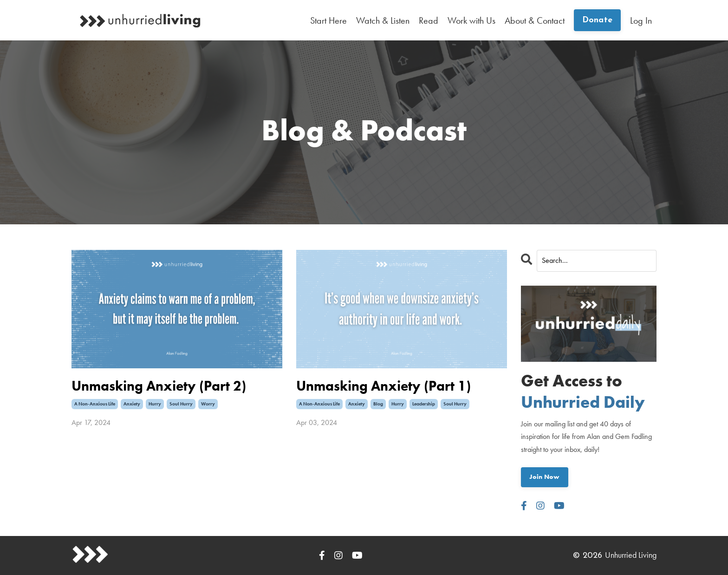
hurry (155, 404)
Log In (641, 20)
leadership (424, 404)
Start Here (328, 20)
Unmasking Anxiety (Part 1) (383, 386)
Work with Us (471, 20)
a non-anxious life (95, 404)
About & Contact (535, 20)
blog (378, 404)
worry (208, 404)
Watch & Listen (383, 20)
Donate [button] (598, 20)
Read (429, 20)
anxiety (132, 404)
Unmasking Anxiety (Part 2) (159, 386)
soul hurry (181, 404)
